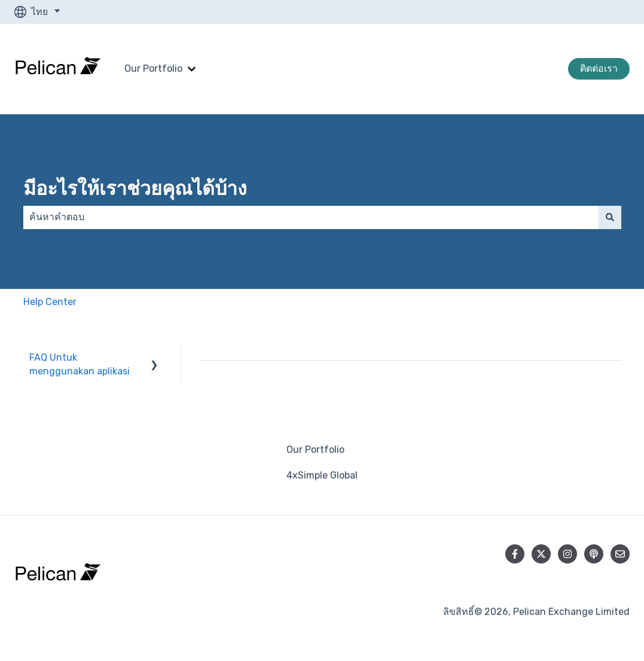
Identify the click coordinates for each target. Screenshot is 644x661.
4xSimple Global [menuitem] (322, 475)
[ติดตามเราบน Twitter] (541, 554)
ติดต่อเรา (599, 68)
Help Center (50, 302)
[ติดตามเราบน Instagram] (567, 554)
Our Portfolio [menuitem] (315, 450)
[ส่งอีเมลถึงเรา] (620, 554)
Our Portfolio (153, 68)
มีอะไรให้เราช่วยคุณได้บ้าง (135, 188)
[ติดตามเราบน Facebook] (515, 554)
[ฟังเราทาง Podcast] (594, 554)
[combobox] (311, 217)
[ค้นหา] (610, 217)
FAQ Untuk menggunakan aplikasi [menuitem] (80, 364)
